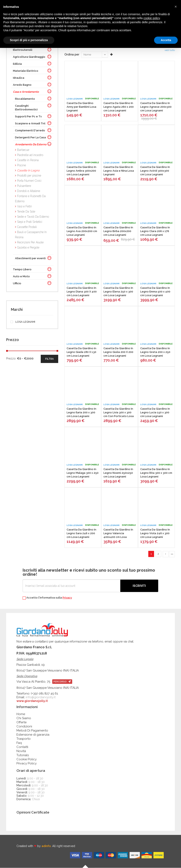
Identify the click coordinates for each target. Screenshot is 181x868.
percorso (62, 682)
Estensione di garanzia (33, 735)
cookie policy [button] (152, 18)
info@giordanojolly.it (41, 697)
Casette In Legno (28, 170)
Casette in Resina (28, 160)
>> (172, 554)
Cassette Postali (27, 227)
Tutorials (23, 755)
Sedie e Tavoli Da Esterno (33, 217)
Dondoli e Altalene (29, 191)
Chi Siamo (24, 718)
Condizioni (24, 727)
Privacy (67, 598)
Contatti (22, 747)
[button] (176, 7)
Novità (21, 751)
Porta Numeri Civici (29, 181)
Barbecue (23, 150)
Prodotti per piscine (29, 176)
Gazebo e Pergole (28, 247)
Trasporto (24, 739)
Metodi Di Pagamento (32, 731)
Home (21, 714)
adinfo (46, 846)
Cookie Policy (27, 759)
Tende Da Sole (26, 212)
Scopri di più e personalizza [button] (29, 40)
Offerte (21, 722)
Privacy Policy (27, 764)
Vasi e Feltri (24, 206)
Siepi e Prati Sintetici (30, 222)
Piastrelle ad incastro (30, 155)
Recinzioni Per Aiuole (30, 242)
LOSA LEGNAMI (23, 322)
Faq (19, 743)
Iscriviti (139, 586)
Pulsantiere (24, 186)
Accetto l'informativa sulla (47, 598)
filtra (49, 359)
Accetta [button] (166, 40)
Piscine (21, 165)
